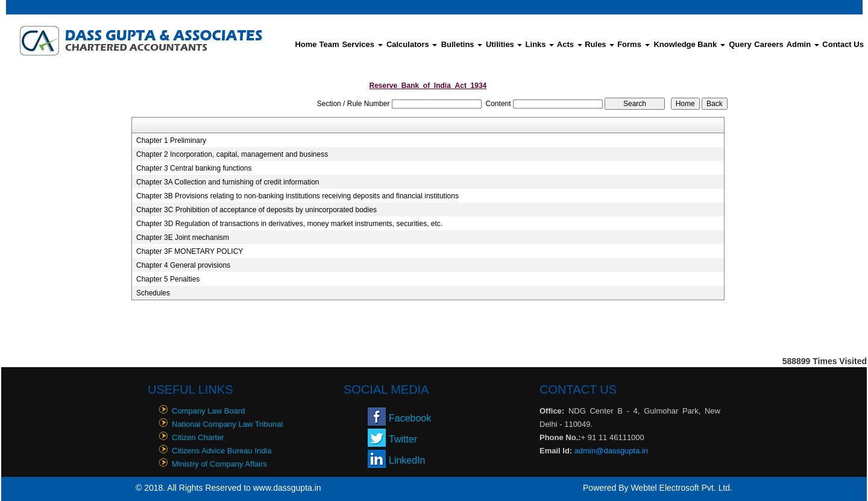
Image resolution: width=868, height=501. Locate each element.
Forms (633, 44)
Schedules (153, 293)
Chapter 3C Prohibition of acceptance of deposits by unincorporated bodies (256, 210)
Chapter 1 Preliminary (171, 140)
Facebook (410, 418)
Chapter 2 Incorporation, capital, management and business (232, 154)
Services (362, 44)
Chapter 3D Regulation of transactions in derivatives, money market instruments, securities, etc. (289, 224)
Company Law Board (208, 411)
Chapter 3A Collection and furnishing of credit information (228, 182)
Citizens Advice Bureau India (222, 451)
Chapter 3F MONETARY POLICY (190, 251)
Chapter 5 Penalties (168, 279)
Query (740, 44)
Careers (769, 44)
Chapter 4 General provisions (183, 265)
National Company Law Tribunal (227, 424)
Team (329, 44)
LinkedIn (407, 460)
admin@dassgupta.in (611, 451)
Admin (803, 44)
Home (306, 44)
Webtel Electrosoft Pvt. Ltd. (681, 488)
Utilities (504, 44)
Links (540, 44)
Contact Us (843, 44)
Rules (599, 44)
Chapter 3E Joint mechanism (183, 238)
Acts (570, 44)
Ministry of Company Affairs (219, 464)
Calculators (412, 44)
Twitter (403, 439)
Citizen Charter (198, 437)
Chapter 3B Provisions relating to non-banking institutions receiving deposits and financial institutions (297, 196)
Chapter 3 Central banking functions (194, 168)
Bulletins (462, 44)
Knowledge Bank (689, 44)
